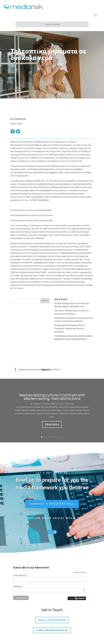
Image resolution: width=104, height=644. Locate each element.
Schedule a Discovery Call (52, 504)
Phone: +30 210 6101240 (52, 620)
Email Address (20, 575)
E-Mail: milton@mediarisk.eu (52, 630)
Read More (52, 427)
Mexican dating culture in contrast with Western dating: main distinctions (52, 399)
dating (59, 406)
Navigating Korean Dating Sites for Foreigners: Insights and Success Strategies (70, 328)
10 (62, 437)
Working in (18, 586)
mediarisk (20, 119)
